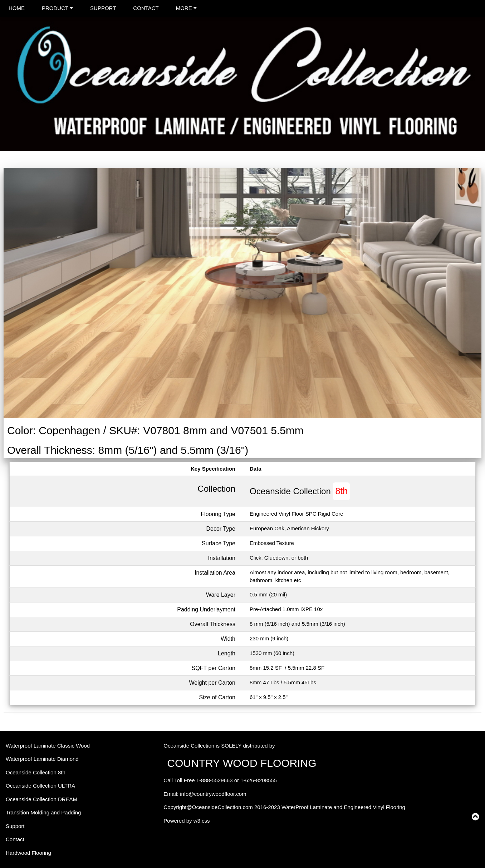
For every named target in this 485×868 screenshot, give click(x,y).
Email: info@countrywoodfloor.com (205, 794)
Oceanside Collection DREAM (41, 799)
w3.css (202, 821)
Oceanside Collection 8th (36, 772)
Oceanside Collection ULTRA (40, 786)
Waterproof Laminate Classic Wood (48, 746)
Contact (15, 839)
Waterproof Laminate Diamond (42, 759)
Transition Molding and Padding (43, 812)
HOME (17, 8)
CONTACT (146, 8)
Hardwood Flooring (28, 853)
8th (341, 491)
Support (15, 826)
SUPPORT (103, 8)
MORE (186, 8)
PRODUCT (57, 8)
